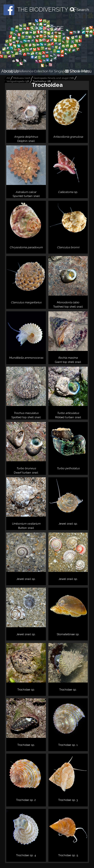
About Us (10, 71)
